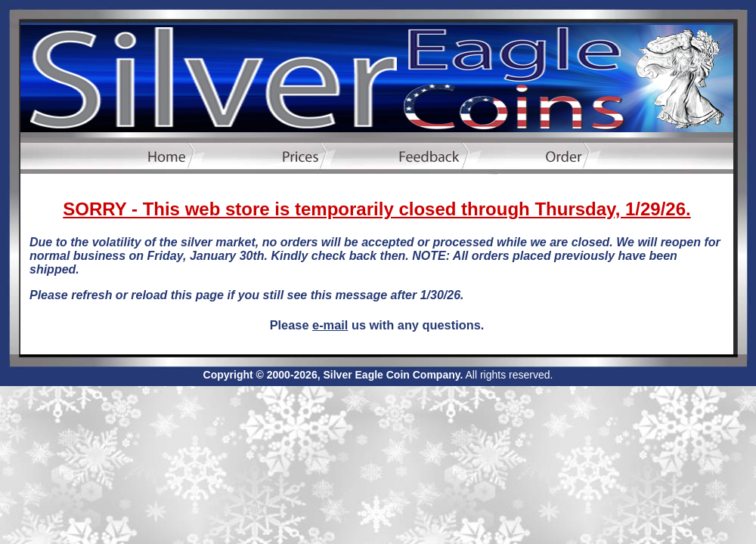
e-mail (330, 325)
